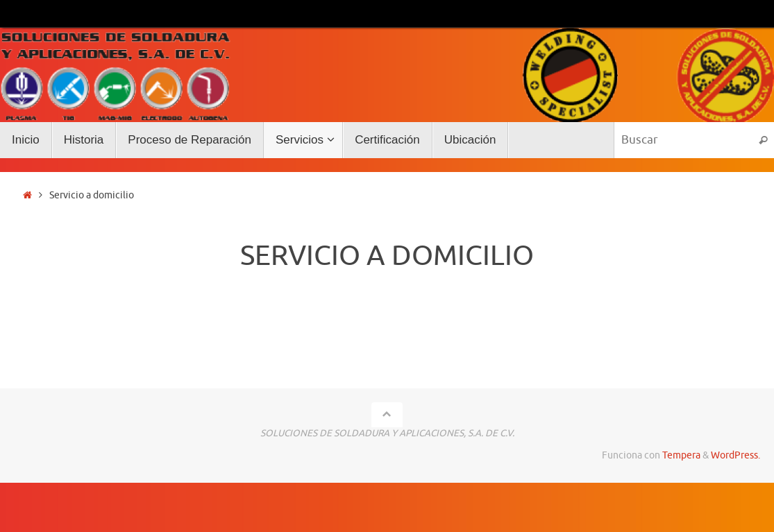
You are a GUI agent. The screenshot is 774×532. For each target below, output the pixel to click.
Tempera (681, 455)
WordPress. (735, 455)
